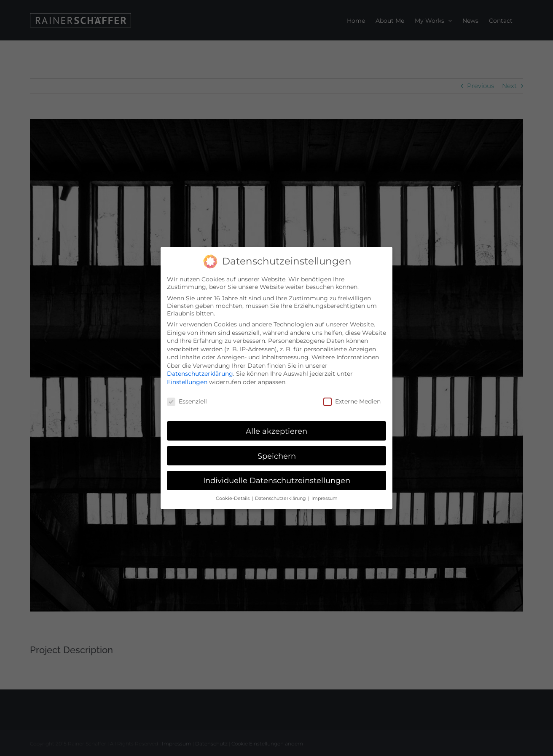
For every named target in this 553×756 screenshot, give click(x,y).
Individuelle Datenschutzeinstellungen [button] (277, 480)
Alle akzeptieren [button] (276, 430)
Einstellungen (187, 381)
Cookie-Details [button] (233, 498)
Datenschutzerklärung (200, 373)
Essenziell (187, 400)
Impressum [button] (325, 498)
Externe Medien (352, 400)
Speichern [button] (277, 455)
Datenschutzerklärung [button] (281, 498)
